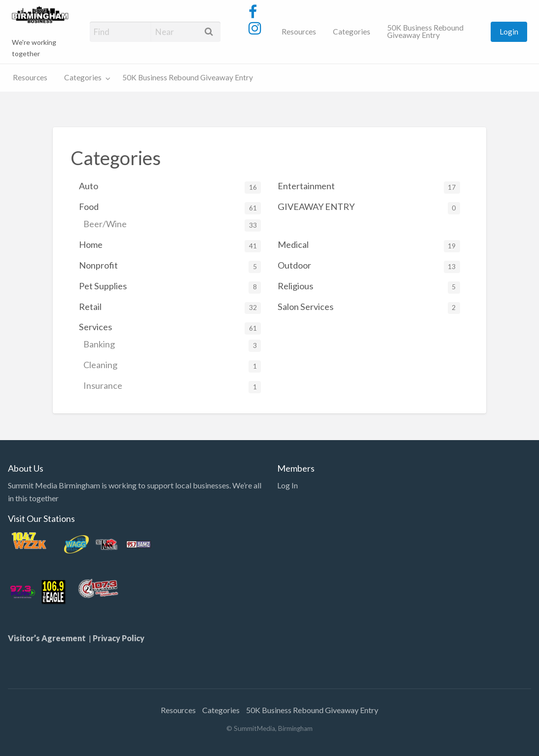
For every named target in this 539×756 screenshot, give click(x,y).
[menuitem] (299, 32)
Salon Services (369, 308)
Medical (369, 246)
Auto (170, 187)
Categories (352, 32)
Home (170, 246)
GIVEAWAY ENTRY (369, 208)
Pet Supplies (170, 287)
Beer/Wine (172, 225)
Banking (172, 345)
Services (170, 328)
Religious (369, 287)
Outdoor (369, 266)
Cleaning (172, 366)
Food (170, 208)
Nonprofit (170, 266)
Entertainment (369, 187)
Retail (170, 308)
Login (509, 32)
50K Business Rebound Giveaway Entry (425, 32)
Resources (299, 32)
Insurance (172, 387)
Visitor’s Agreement (48, 638)
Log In (287, 485)
